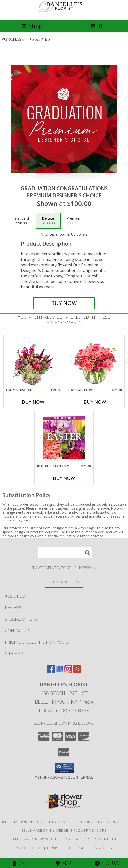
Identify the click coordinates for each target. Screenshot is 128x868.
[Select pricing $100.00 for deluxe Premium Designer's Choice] (48, 221)
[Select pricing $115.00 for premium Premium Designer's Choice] (74, 221)
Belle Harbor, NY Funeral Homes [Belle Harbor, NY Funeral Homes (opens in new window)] (33, 822)
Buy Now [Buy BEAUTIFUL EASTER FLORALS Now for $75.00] (64, 478)
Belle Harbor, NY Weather (36, 839)
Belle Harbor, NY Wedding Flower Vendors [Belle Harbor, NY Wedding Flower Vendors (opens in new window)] (64, 830)
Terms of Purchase (65, 848)
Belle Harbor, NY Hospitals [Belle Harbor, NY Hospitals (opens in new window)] (97, 822)
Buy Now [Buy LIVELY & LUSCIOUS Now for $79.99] (33, 402)
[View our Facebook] (51, 671)
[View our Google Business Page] (60, 671)
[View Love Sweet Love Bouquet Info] (95, 362)
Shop (32, 26)
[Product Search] (65, 553)
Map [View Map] (64, 863)
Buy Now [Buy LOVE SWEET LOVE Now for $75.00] (95, 402)
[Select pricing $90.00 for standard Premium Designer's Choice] (22, 221)
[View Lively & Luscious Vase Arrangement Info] (33, 362)
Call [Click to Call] (21, 863)
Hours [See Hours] (107, 863)
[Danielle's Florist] (64, 13)
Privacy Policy (28, 848)
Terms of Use (101, 848)
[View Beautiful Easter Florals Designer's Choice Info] (64, 438)
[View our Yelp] (77, 671)
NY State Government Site (92, 839)
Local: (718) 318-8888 (64, 711)
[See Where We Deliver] (64, 582)
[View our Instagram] (68, 671)
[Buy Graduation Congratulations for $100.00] (64, 303)
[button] (64, 768)
